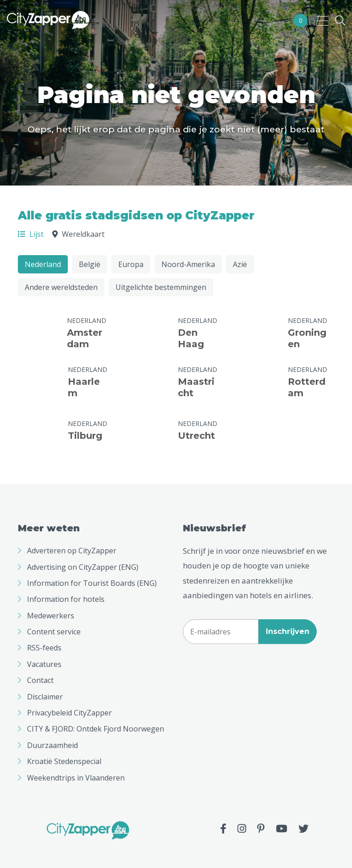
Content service (54, 632)
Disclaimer (45, 697)
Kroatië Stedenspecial (64, 761)
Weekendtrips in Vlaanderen (76, 778)
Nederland (43, 264)
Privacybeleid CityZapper (69, 713)
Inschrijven (288, 631)
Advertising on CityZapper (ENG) (83, 567)
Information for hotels (66, 599)
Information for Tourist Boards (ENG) (92, 583)
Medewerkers (51, 616)
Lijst (31, 234)
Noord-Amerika (188, 264)
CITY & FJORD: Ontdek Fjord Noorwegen (96, 729)
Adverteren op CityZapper (72, 551)
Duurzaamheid (52, 745)
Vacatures (44, 664)
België (90, 264)
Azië (240, 264)
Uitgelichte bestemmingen (161, 287)
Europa (131, 264)
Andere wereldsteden (61, 287)
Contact (40, 680)
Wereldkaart (78, 234)
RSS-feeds (44, 648)
